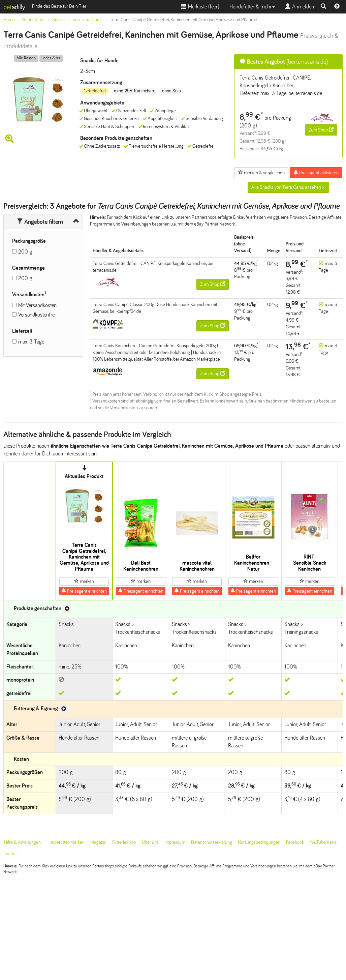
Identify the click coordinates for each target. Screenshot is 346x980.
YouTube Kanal (324, 842)
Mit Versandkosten (37, 305)
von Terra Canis (88, 20)
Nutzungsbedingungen (259, 842)
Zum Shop (321, 130)
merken (84, 581)
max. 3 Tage (31, 342)
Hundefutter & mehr (252, 7)
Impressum (175, 842)
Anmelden (300, 7)
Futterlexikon (124, 842)
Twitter (10, 854)
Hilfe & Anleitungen (22, 842)
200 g (25, 252)
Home (9, 20)
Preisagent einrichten (84, 591)
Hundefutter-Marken (66, 842)
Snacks (59, 20)
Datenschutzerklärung (212, 842)
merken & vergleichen (261, 173)
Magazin (98, 842)
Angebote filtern (40, 222)
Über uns (150, 842)
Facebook (295, 842)
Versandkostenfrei (37, 315)
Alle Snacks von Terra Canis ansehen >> (288, 187)
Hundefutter (34, 20)
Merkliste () (200, 7)
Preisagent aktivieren (316, 173)
